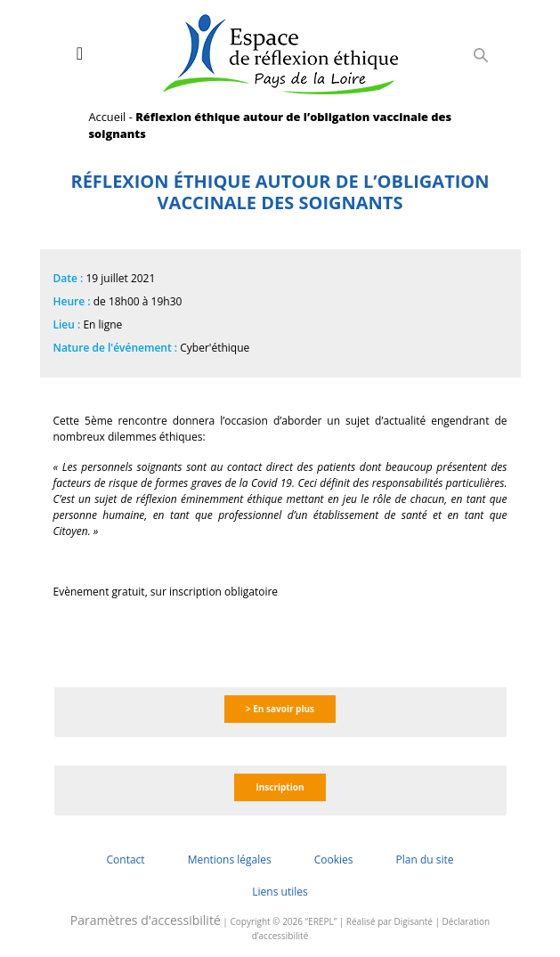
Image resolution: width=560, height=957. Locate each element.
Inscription (280, 787)
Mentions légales (230, 860)
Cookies (334, 860)
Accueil (108, 117)
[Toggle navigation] (80, 53)
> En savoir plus (280, 709)
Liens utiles (280, 892)
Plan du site (424, 860)
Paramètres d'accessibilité (146, 920)
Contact (126, 860)
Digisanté (414, 921)
